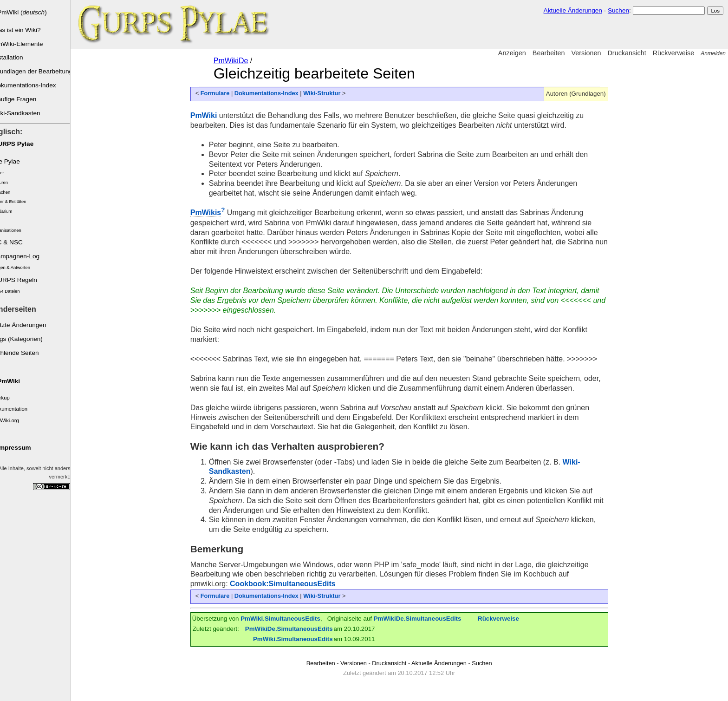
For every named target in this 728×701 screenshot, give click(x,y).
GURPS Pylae (24, 144)
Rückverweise (674, 53)
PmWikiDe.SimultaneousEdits (423, 619)
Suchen (618, 10)
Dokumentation (21, 409)
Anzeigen (512, 53)
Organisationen (18, 230)
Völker (9, 173)
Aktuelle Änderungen (573, 10)
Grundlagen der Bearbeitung (42, 71)
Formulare (221, 93)
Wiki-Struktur (327, 93)
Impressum (25, 448)
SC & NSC (19, 242)
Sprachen (12, 192)
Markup (12, 398)
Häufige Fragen (26, 99)
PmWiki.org (17, 420)
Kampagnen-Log (27, 256)
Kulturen (11, 183)
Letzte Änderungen (30, 325)
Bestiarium (13, 211)
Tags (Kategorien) (29, 339)
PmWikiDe (237, 61)
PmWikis (211, 213)
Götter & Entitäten (20, 202)
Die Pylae (17, 161)
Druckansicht (627, 53)
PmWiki (20, 381)
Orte (7, 221)
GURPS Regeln (26, 280)
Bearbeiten (549, 53)
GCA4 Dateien (17, 291)
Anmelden (713, 53)
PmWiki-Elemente (29, 44)
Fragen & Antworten (22, 268)
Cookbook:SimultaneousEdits (288, 584)
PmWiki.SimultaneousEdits (286, 619)
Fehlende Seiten (27, 353)
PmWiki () (33, 12)
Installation (19, 57)
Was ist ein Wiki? (28, 30)
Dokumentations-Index (35, 85)
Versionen (586, 53)
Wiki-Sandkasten (27, 113)
